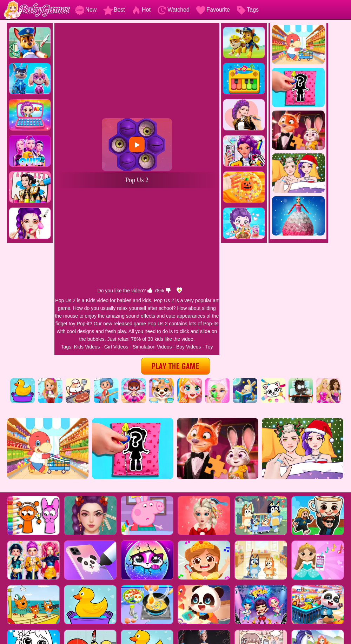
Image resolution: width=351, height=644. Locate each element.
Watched (173, 10)
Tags (247, 10)
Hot (141, 10)
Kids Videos (87, 347)
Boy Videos (189, 347)
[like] (150, 291)
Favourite (213, 10)
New (86, 10)
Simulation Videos (152, 347)
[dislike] (168, 291)
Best (114, 10)
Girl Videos (116, 347)
